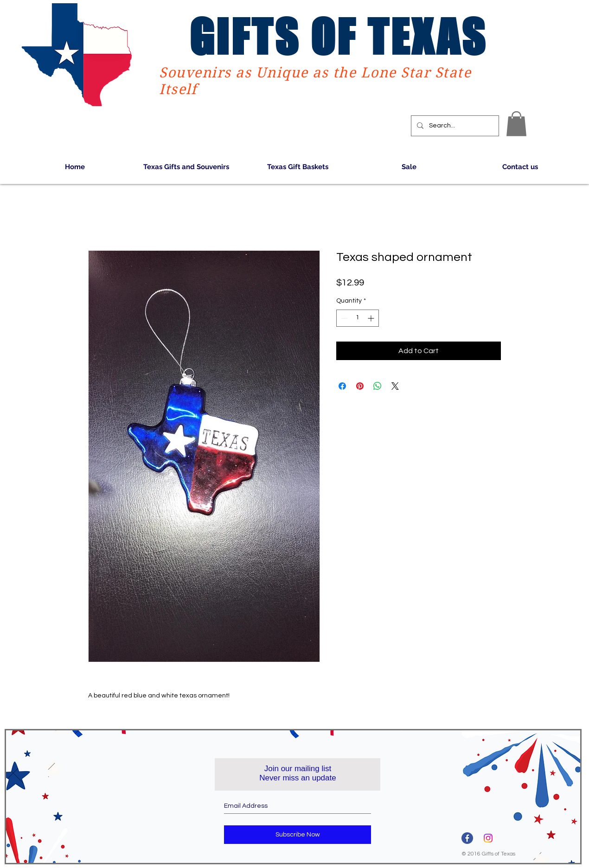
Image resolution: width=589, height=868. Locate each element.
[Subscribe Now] (298, 835)
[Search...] (454, 126)
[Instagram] (488, 838)
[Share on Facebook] (342, 386)
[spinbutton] (358, 318)
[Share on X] (395, 386)
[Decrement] (343, 318)
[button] (516, 124)
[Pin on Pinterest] (360, 386)
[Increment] (372, 318)
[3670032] (467, 838)
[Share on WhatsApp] (378, 386)
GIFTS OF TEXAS (338, 37)
